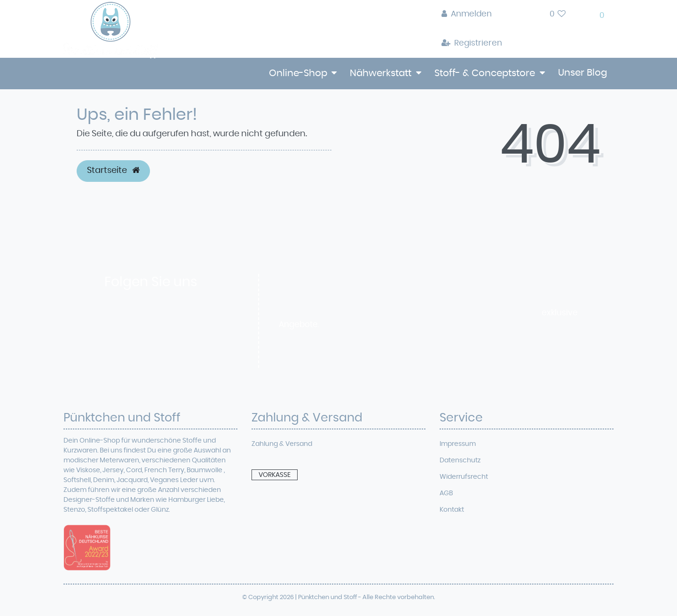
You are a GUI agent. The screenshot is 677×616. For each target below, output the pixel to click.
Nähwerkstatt (381, 73)
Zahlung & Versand (282, 444)
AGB (446, 493)
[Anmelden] (472, 15)
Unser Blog (583, 73)
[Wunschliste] (558, 15)
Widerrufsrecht (464, 477)
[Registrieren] (472, 44)
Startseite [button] (113, 171)
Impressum (458, 444)
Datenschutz (460, 460)
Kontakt (452, 510)
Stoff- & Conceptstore (485, 73)
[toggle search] (526, 17)
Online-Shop (298, 73)
